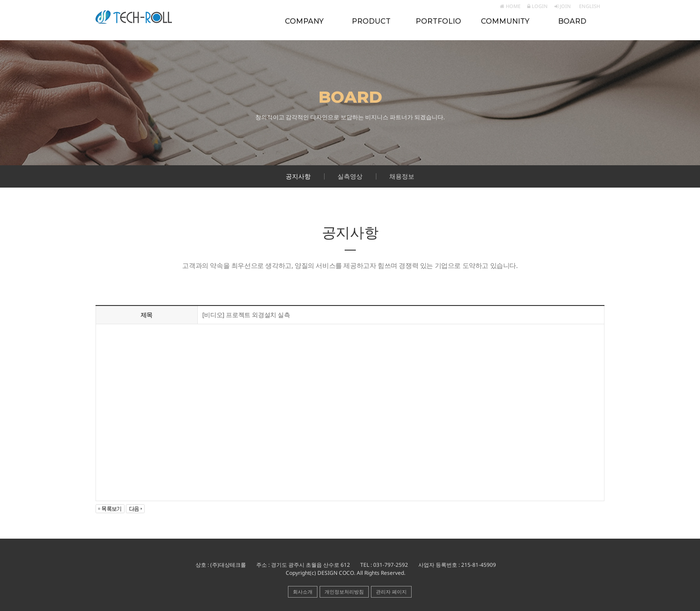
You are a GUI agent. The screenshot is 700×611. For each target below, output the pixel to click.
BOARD (572, 21)
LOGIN (537, 6)
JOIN (563, 6)
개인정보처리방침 (344, 592)
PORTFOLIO (438, 21)
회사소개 (303, 592)
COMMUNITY (505, 21)
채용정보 (402, 176)
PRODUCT (371, 21)
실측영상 (350, 176)
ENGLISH (589, 6)
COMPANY (304, 21)
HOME (510, 6)
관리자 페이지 (391, 592)
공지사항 (298, 176)
